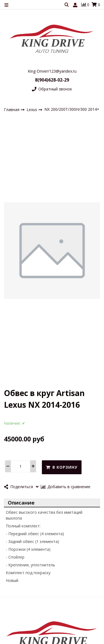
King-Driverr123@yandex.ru (52, 71)
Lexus (32, 110)
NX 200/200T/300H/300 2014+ (72, 109)
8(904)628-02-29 (52, 80)
